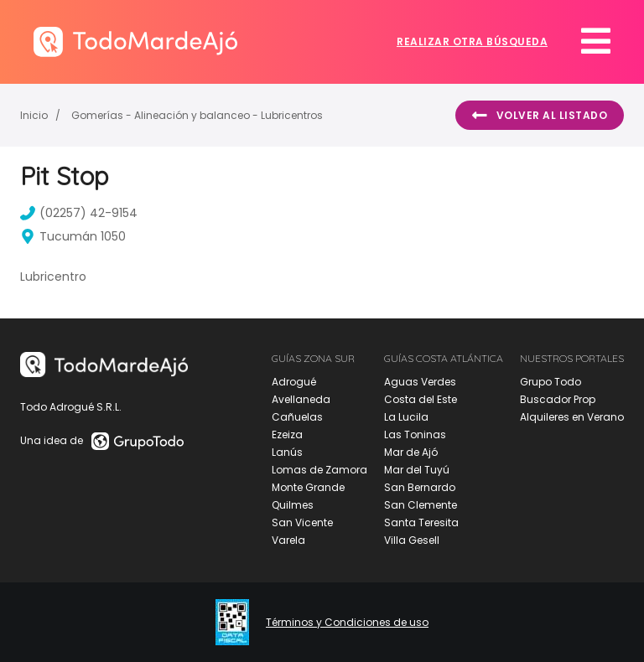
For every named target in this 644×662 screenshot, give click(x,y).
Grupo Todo (551, 382)
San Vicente (302, 522)
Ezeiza (287, 434)
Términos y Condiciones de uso (347, 623)
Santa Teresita (421, 522)
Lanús (287, 452)
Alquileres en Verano (572, 417)
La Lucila (406, 417)
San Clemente (421, 505)
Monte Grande (308, 487)
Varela (288, 540)
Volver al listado (540, 116)
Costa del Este (421, 399)
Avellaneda (301, 399)
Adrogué (294, 382)
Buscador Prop (558, 399)
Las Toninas (415, 434)
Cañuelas (297, 417)
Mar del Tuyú (417, 470)
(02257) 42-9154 (79, 213)
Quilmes (293, 505)
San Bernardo (420, 487)
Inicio (34, 115)
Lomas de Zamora (319, 470)
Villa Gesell (412, 540)
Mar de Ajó (411, 452)
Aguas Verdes (420, 382)
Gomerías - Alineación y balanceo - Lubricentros (197, 115)
